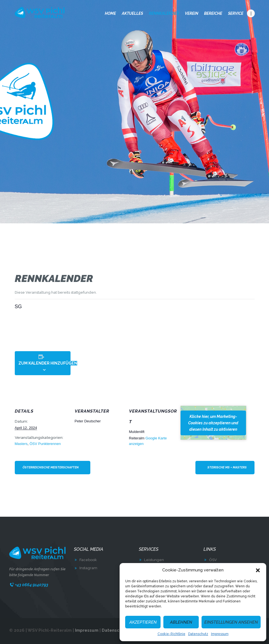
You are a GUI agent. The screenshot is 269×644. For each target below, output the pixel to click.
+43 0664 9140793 (32, 585)
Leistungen (154, 560)
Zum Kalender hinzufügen (48, 363)
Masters (21, 444)
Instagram (88, 568)
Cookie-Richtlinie (171, 634)
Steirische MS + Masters (227, 467)
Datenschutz (198, 634)
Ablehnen (181, 622)
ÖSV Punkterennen (45, 444)
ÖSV (213, 560)
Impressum (220, 634)
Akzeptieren (143, 622)
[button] (258, 570)
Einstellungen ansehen (231, 622)
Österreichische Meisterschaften (51, 467)
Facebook (88, 560)
